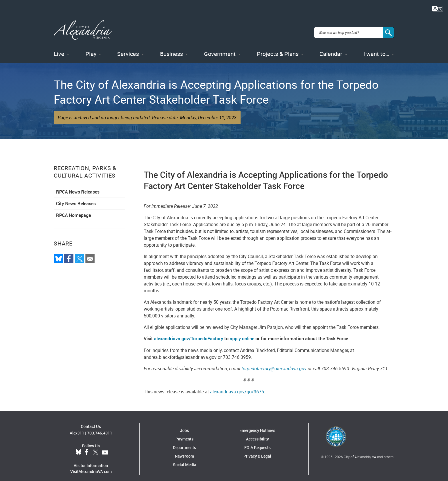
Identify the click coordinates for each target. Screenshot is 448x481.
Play (91, 48)
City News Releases (76, 198)
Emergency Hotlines (257, 425)
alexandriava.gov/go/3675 (237, 386)
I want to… (376, 48)
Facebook (87, 447)
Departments (184, 442)
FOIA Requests (257, 442)
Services (128, 48)
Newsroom (184, 451)
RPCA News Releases (78, 186)
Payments (184, 433)
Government (220, 48)
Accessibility (257, 433)
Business (171, 48)
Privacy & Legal (257, 451)
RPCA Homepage (73, 210)
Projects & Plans (278, 48)
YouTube (105, 447)
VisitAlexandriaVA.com (91, 466)
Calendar (331, 48)
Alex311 (77, 427)
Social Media (185, 459)
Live (59, 48)
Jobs (184, 425)
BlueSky (79, 447)
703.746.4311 (100, 427)
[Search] (389, 30)
